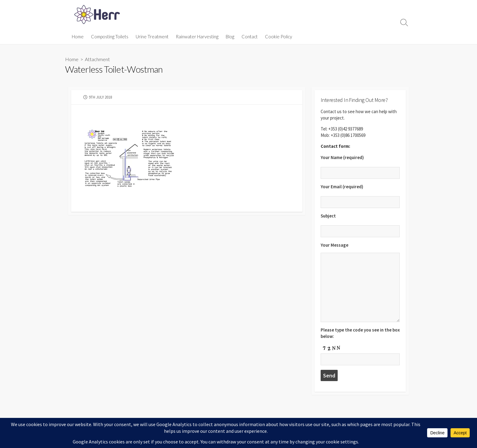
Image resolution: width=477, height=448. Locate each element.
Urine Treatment (152, 36)
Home (78, 36)
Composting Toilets (110, 36)
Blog (230, 36)
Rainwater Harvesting (197, 36)
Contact (250, 36)
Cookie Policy (279, 36)
